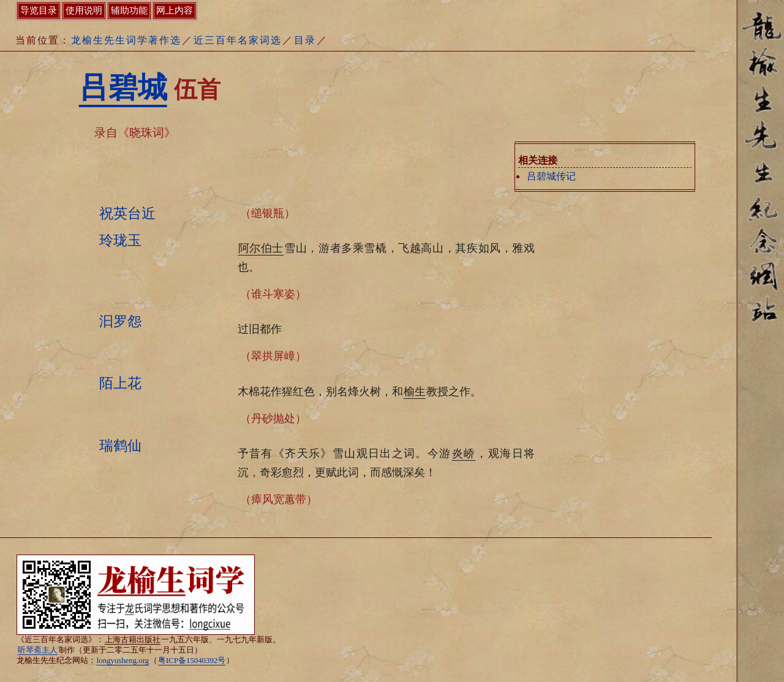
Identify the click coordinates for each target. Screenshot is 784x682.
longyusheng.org (123, 661)
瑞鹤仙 (120, 445)
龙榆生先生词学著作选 (126, 40)
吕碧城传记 (551, 176)
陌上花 (120, 383)
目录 (305, 40)
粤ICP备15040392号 (192, 661)
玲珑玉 (120, 240)
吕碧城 (123, 87)
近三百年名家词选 (238, 40)
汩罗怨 (120, 321)
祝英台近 (127, 213)
